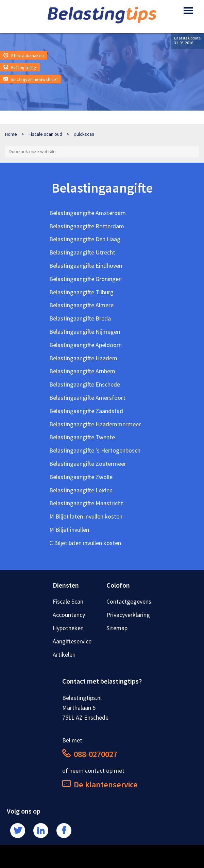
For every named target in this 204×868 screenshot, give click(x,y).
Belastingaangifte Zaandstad (86, 411)
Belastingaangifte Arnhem (82, 371)
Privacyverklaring (128, 615)
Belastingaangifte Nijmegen (85, 332)
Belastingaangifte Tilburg (81, 292)
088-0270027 (90, 754)
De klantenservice (100, 784)
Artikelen (64, 654)
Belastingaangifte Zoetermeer (88, 464)
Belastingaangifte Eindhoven (86, 266)
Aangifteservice (72, 641)
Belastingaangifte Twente (82, 437)
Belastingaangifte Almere (81, 305)
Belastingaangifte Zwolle (81, 477)
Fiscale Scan (68, 601)
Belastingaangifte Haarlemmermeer (95, 424)
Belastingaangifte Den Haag (85, 239)
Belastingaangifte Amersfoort (87, 398)
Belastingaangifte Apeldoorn (86, 345)
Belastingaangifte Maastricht (86, 503)
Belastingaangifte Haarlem (83, 358)
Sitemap (117, 628)
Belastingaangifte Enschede (85, 384)
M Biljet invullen (69, 530)
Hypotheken (68, 628)
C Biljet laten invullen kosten (85, 543)
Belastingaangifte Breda (80, 318)
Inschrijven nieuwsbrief (31, 79)
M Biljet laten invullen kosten (86, 516)
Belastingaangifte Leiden (81, 490)
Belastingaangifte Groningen (86, 279)
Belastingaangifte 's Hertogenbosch (95, 450)
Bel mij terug (20, 67)
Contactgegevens (129, 601)
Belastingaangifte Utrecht (82, 252)
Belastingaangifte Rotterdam (87, 226)
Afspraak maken (24, 55)
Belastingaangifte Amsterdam (88, 213)
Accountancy (69, 615)
